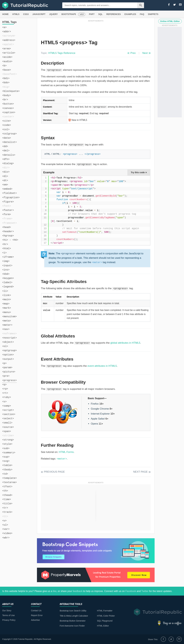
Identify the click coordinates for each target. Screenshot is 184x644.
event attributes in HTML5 (102, 366)
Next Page (140, 472)
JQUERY (53, 14)
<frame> (7, 219)
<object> (8, 342)
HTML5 (16, 14)
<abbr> (7, 32)
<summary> (9, 453)
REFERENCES (114, 14)
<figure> (8, 202)
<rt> (5, 393)
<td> (5, 474)
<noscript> (10, 338)
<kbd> (6, 274)
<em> (5, 185)
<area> (7, 49)
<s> (4, 402)
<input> (7, 266)
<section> (9, 414)
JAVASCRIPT (39, 14)
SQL (100, 14)
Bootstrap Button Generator (73, 621)
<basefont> (10, 74)
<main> (7, 300)
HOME (5, 14)
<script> (8, 410)
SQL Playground (105, 621)
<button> (8, 104)
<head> (7, 227)
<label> (7, 283)
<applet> (8, 45)
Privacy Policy (9, 620)
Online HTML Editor (170, 21)
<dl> (5, 176)
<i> (4, 253)
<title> (7, 504)
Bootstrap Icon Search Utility (73, 611)
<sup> (6, 457)
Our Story (7, 611)
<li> (5, 291)
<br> (5, 100)
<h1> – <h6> (10, 240)
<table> (7, 465)
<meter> (7, 325)
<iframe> (8, 257)
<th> (5, 491)
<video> (7, 533)
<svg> (6, 461)
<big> (6, 87)
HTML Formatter (105, 611)
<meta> (7, 321)
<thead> (7, 495)
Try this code (139, 172)
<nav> (6, 329)
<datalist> (10, 142)
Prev (133, 53)
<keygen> (8, 278)
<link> (7, 295)
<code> (7, 125)
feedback (78, 591)
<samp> (7, 406)
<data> (7, 138)
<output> (8, 359)
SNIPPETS (153, 14)
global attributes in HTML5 (125, 343)
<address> (9, 40)
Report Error (37, 615)
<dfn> (6, 159)
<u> (4, 521)
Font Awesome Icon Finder (72, 626)
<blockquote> (11, 91)
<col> (6, 130)
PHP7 (92, 14)
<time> (7, 499)
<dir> (6, 168)
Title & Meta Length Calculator (74, 616)
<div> (6, 172)
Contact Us (36, 611)
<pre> (6, 376)
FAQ (142, 14)
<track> (7, 512)
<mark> (7, 308)
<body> (7, 95)
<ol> (5, 346)
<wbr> (6, 538)
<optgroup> (10, 351)
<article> (9, 53)
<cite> (7, 121)
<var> (6, 529)
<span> (7, 431)
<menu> (7, 312)
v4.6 (82, 14)
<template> (10, 478)
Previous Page (54, 472)
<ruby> (7, 397)
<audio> (7, 62)
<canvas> (8, 108)
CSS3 (26, 14)
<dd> (5, 146)
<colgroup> (10, 134)
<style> (7, 444)
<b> (4, 66)
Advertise (35, 620)
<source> (8, 427)
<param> (7, 368)
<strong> (8, 440)
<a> (4, 27)
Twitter (145, 591)
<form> (7, 215)
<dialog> (8, 164)
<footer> (8, 210)
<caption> (9, 113)
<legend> (8, 287)
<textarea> (10, 482)
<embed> (7, 189)
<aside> (7, 57)
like (55, 591)
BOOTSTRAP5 (69, 14)
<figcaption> (11, 198)
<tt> (5, 517)
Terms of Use (8, 615)
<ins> (6, 270)
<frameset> (10, 223)
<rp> (5, 389)
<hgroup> (8, 236)
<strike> (8, 436)
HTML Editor (103, 626)
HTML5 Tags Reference (62, 53)
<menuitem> (10, 317)
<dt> (5, 181)
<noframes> (10, 334)
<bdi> (6, 78)
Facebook (131, 591)
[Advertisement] (96, 29)
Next (145, 53)
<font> (7, 206)
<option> (8, 355)
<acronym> (9, 36)
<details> (9, 155)
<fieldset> (10, 193)
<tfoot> (7, 487)
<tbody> (7, 470)
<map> (6, 304)
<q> (4, 385)
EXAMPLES (130, 14)
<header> (8, 232)
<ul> (5, 525)
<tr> (5, 508)
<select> (8, 419)
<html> (7, 249)
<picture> (9, 372)
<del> (6, 151)
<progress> (10, 380)
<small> (7, 423)
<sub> (6, 448)
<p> (4, 363)
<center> (8, 117)
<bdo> (6, 83)
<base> (7, 70)
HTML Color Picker (106, 616)
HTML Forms (66, 452)
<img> (6, 261)
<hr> (5, 244)
